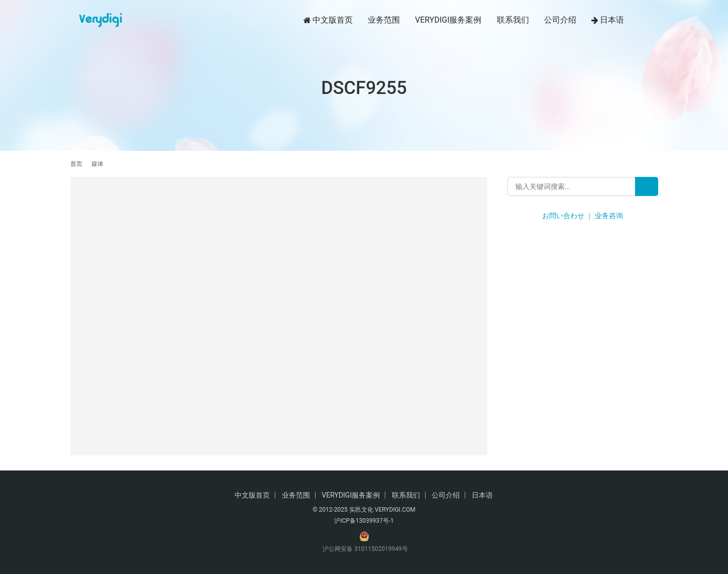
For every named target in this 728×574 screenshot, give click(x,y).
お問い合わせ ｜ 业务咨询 (583, 216)
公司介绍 (560, 20)
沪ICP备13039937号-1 (364, 521)
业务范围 (384, 20)
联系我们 (513, 20)
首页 (76, 164)
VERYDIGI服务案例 (448, 20)
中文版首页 (328, 20)
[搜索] (654, 20)
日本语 (608, 20)
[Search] (647, 186)
